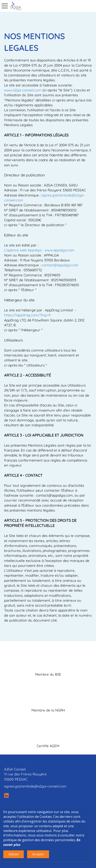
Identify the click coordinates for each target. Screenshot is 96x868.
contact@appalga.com (60, 265)
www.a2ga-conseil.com (23, 90)
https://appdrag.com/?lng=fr (28, 315)
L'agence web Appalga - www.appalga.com (39, 250)
